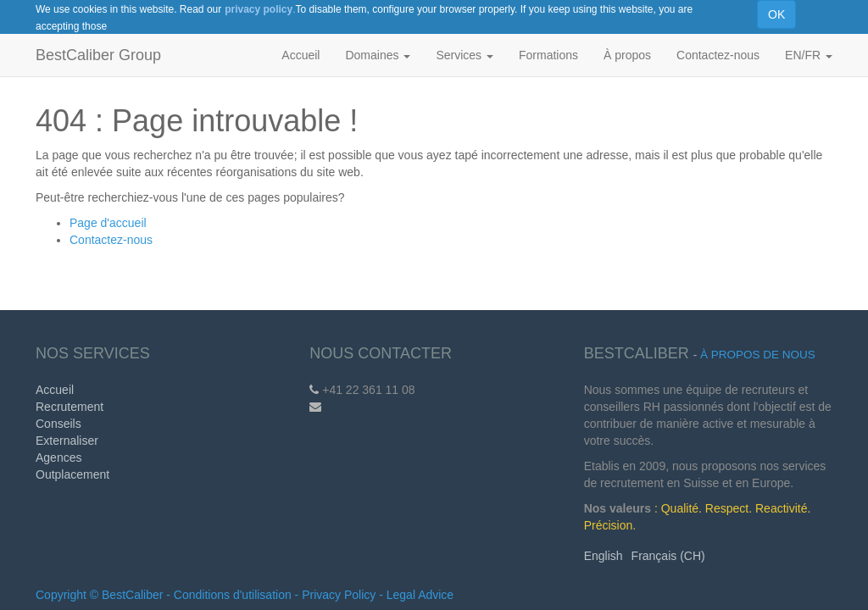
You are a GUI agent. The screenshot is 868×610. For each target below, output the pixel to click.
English (604, 556)
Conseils (58, 424)
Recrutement (70, 407)
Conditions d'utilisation (233, 595)
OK (776, 14)
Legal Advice (420, 595)
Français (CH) (668, 556)
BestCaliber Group (98, 55)
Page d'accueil (108, 223)
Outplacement (72, 474)
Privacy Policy (339, 595)
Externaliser (67, 441)
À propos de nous (758, 355)
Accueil (55, 390)
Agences (58, 457)
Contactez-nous (111, 240)
